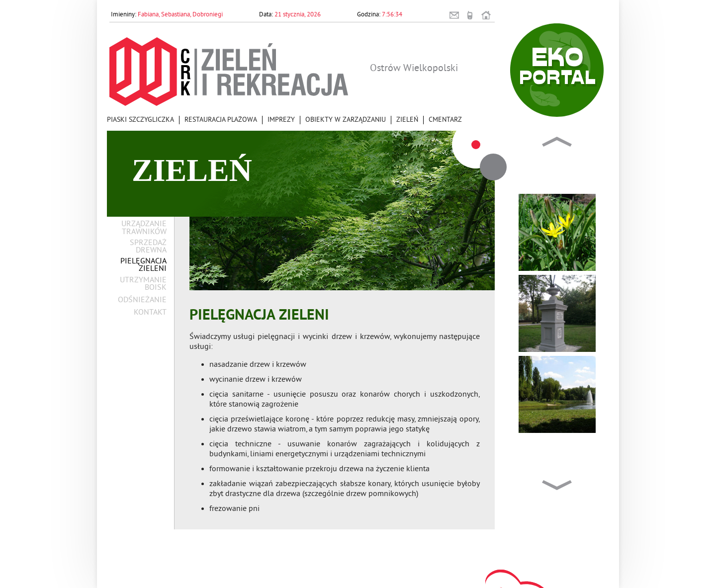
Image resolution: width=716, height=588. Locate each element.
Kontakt (150, 313)
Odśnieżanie (142, 300)
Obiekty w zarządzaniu (346, 120)
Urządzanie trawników (144, 228)
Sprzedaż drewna (148, 247)
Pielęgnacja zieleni (143, 265)
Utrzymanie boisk (143, 284)
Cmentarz (445, 120)
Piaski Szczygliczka (140, 120)
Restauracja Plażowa (221, 120)
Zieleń (407, 120)
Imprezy (281, 120)
